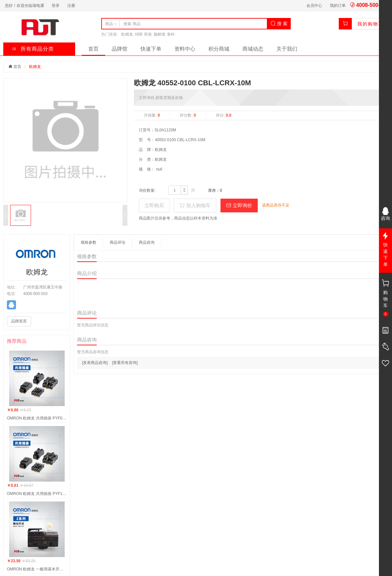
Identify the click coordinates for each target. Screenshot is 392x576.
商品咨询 (147, 242)
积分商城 (219, 49)
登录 (56, 6)
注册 (71, 6)
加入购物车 (195, 205)
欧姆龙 (127, 34)
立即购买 (154, 205)
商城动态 (253, 49)
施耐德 (159, 34)
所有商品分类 (33, 49)
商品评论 (118, 242)
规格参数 (89, 242)
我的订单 (338, 6)
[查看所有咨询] (125, 363)
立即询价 (239, 205)
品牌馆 (120, 49)
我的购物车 (370, 24)
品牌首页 (19, 321)
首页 (93, 49)
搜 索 (279, 24)
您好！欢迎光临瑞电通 (24, 6)
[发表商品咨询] (95, 363)
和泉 (148, 34)
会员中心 (314, 6)
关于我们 (287, 49)
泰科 (171, 34)
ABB (139, 34)
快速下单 (151, 49)
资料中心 (185, 49)
